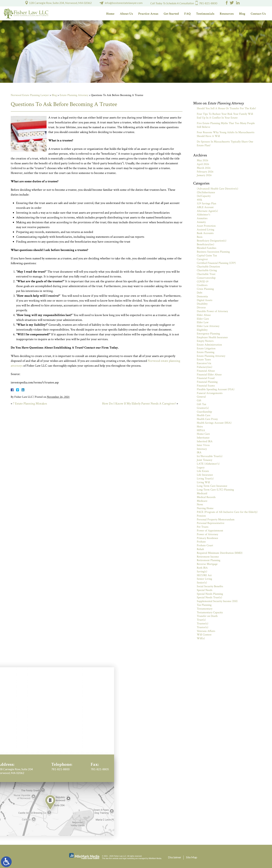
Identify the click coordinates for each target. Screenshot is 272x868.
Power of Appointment (210, 531)
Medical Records (206, 497)
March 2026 (204, 168)
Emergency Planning (208, 334)
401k (199, 200)
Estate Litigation (206, 348)
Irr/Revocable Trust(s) (210, 456)
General (201, 397)
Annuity (201, 222)
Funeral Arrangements (210, 393)
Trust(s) (201, 620)
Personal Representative (211, 523)
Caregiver (202, 259)
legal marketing (129, 858)
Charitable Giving (207, 270)
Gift (199, 400)
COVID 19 (203, 282)
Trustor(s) (203, 627)
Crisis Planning (205, 289)
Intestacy (202, 449)
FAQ (187, 14)
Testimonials (205, 14)
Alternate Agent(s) (207, 211)
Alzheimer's (204, 215)
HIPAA (201, 430)
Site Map (192, 857)
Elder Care (203, 319)
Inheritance (203, 438)
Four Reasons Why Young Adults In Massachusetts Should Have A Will (226, 134)
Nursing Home (205, 508)
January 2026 (204, 175)
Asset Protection (206, 226)
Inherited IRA (205, 441)
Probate (201, 542)
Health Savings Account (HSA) (214, 423)
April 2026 (203, 164)
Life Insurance (205, 475)
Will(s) (201, 638)
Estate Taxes (204, 360)
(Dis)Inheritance (206, 192)
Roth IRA (202, 568)
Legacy (201, 468)
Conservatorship (206, 278)
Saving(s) (202, 572)
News (200, 505)
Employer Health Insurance (212, 337)
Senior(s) (202, 583)
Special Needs (205, 590)
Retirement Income (208, 557)
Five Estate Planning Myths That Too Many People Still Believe (226, 125)
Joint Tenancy (204, 460)
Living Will (203, 482)
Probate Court (205, 545)
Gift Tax (201, 404)
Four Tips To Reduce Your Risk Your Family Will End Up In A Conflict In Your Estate (225, 116)
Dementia (202, 296)
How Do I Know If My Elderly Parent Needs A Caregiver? (139, 404)
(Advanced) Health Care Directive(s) (217, 189)
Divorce (201, 308)
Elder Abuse (204, 315)
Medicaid (202, 493)
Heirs (200, 427)
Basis (200, 237)
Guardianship (204, 412)
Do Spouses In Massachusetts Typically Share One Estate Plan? (225, 144)
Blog (242, 14)
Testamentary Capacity (210, 612)
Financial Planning (207, 382)
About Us (126, 14)
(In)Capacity (204, 196)
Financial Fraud (206, 378)
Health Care (204, 415)
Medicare (202, 501)
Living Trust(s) (205, 479)
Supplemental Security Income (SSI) (217, 601)
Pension (201, 516)
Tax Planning (204, 605)
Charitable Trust (206, 274)
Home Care (203, 434)
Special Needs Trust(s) (209, 597)
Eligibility (202, 330)
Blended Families (207, 248)
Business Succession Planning (213, 252)
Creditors (202, 285)
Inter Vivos (203, 445)
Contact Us (258, 14)
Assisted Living (205, 230)
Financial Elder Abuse (209, 375)
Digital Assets (205, 300)
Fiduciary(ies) (204, 367)
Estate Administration (209, 345)
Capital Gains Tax (207, 256)
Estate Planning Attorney (74, 95)
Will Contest (204, 635)
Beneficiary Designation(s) (212, 241)
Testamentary (205, 609)
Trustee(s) (203, 624)
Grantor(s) (203, 408)
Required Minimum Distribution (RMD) (220, 553)
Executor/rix (204, 363)
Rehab (200, 549)
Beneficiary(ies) (205, 244)
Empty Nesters (205, 341)
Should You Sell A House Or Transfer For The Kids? (226, 108)
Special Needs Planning (210, 594)
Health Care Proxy (207, 419)
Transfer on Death (207, 616)
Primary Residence (207, 538)
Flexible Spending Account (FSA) (216, 389)
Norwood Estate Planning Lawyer (30, 95)
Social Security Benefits (210, 586)
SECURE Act (204, 575)
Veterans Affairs (206, 631)
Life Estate (203, 471)
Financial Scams (206, 386)
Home (110, 14)
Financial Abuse (206, 371)
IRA (199, 453)
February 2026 (205, 172)
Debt (200, 293)
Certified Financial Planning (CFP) (216, 263)
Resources (227, 14)
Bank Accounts (205, 233)
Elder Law (203, 322)
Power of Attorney (207, 534)
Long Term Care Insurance (212, 486)
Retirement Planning (209, 560)
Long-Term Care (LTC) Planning (215, 490)
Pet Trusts (203, 527)
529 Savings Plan (206, 204)
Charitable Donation (208, 267)
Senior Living (204, 579)
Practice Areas (148, 14)
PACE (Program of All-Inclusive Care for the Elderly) (227, 512)
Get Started (171, 14)
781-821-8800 (208, 3)
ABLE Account (205, 207)
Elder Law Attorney (208, 326)
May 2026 (203, 160)
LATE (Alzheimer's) (208, 464)
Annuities (202, 218)
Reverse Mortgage (207, 564)
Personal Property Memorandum (216, 520)
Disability (202, 304)
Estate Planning (206, 352)
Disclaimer (175, 857)
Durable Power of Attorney (212, 311)
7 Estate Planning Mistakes (30, 404)
